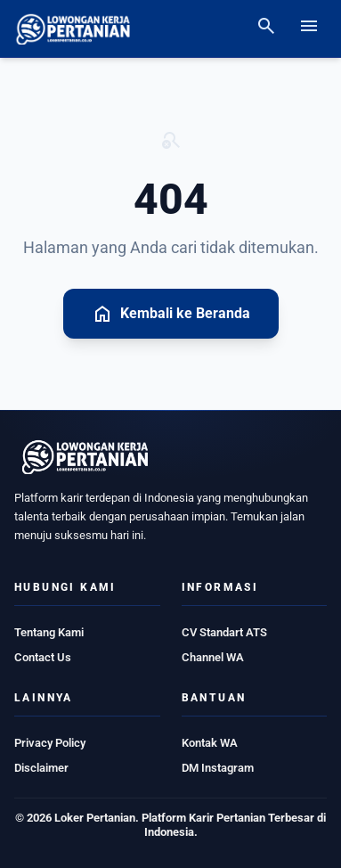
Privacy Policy (50, 743)
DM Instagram (218, 768)
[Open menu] (309, 29)
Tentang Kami (49, 632)
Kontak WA (210, 743)
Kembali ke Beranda (171, 314)
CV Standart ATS (224, 632)
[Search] (266, 29)
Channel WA (213, 657)
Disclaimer (41, 768)
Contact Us (43, 657)
